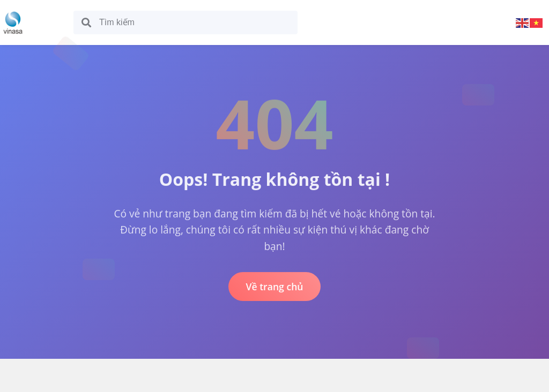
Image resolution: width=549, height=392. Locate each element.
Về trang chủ (274, 287)
